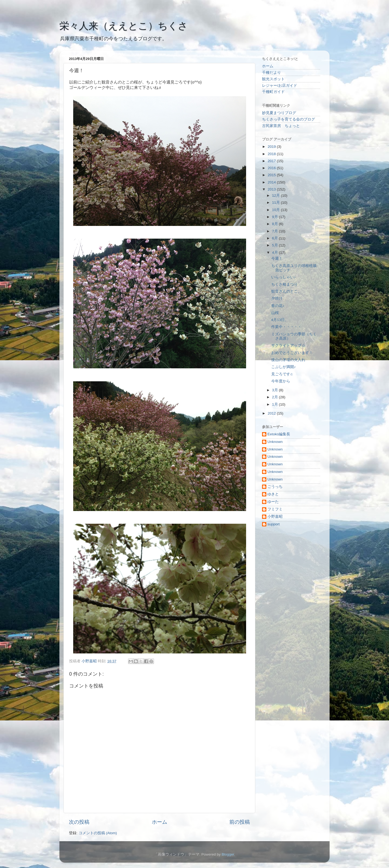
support (274, 524)
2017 (272, 161)
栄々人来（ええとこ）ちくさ (124, 26)
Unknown (275, 442)
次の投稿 (79, 822)
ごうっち (275, 487)
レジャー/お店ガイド (280, 86)
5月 (275, 245)
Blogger (228, 854)
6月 (275, 238)
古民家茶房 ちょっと (281, 126)
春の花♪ (278, 306)
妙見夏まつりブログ (279, 113)
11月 (276, 203)
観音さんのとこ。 (286, 291)
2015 (272, 175)
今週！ (277, 258)
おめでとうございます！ (292, 353)
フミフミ (275, 509)
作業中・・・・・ (286, 327)
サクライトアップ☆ (288, 345)
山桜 (275, 313)
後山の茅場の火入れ (288, 360)
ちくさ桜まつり (284, 284)
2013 (272, 189)
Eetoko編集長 (279, 434)
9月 (275, 217)
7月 (275, 231)
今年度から (281, 381)
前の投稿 (240, 822)
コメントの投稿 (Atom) (98, 833)
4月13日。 (280, 320)
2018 (272, 154)
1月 (275, 404)
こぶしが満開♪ (284, 367)
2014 (272, 182)
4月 (275, 253)
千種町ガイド (273, 92)
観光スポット (273, 79)
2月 (275, 397)
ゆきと (273, 494)
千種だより (271, 73)
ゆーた (273, 502)
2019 (272, 147)
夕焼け (277, 298)
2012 (272, 413)
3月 (275, 390)
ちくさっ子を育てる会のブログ (289, 119)
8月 (275, 224)
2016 (272, 168)
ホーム (160, 822)
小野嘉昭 (275, 517)
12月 (276, 196)
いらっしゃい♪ (284, 277)
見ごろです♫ (282, 374)
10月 (276, 210)
